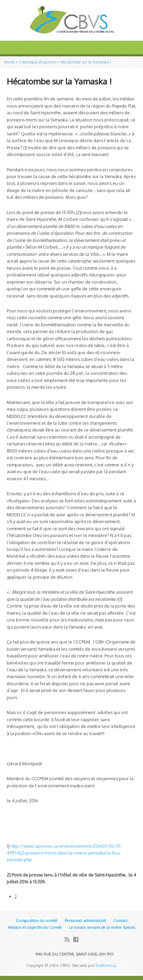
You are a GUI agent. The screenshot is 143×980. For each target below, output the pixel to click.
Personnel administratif (85, 920)
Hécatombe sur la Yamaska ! (86, 62)
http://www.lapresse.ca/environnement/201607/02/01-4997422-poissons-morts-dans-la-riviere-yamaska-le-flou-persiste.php (64, 853)
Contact (120, 920)
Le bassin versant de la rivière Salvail (102, 927)
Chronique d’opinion (37, 62)
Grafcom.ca (106, 965)
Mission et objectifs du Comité (35, 927)
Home (9, 62)
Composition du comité (37, 920)
